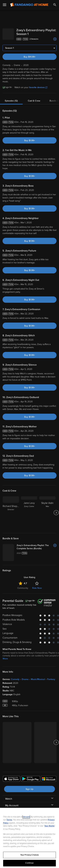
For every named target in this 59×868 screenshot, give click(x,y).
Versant (26, 817)
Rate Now (37, 588)
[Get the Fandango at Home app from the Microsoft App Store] (49, 779)
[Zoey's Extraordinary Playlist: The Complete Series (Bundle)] (37, 547)
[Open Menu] (5, 5)
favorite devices (38, 87)
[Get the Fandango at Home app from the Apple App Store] (11, 779)
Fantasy (51, 679)
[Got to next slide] (56, 513)
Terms (9, 820)
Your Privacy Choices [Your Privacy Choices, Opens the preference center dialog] (30, 855)
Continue (29, 863)
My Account (12, 805)
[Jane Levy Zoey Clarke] (29, 513)
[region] (29, 838)
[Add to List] (55, 39)
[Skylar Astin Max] (47, 513)
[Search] (55, 5)
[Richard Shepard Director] (11, 513)
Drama (25, 679)
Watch (9, 799)
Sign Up (29, 789)
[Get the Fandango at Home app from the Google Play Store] (31, 779)
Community (23, 588)
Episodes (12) (11, 101)
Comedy (15, 679)
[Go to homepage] (29, 5)
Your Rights (49, 826)
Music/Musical (38, 679)
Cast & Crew (34, 101)
